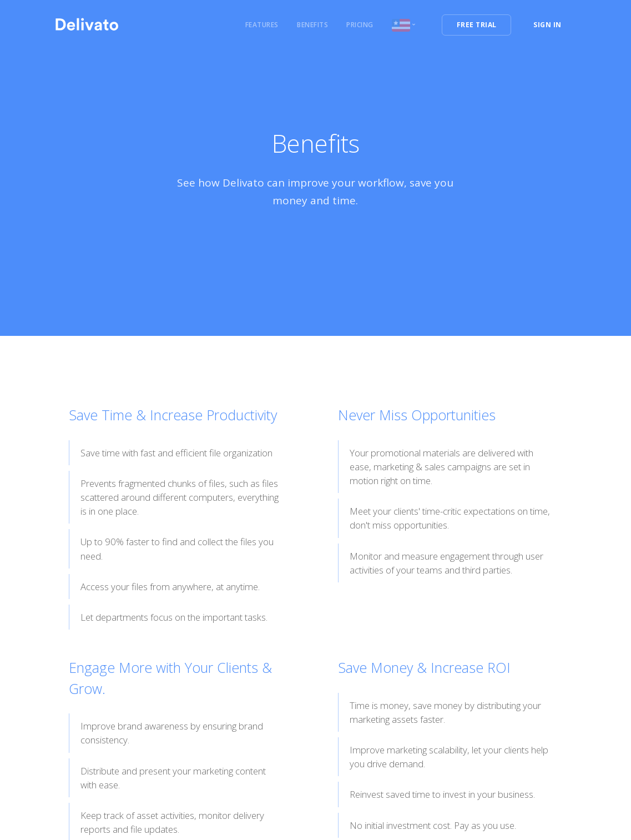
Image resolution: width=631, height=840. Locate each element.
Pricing (360, 25)
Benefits (312, 25)
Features (262, 25)
